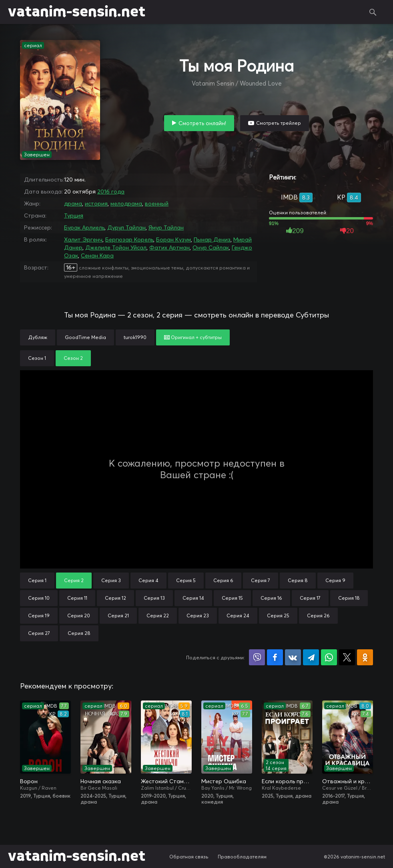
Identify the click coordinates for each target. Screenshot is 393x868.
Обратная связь (189, 857)
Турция (74, 216)
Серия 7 (261, 580)
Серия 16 (271, 598)
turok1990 (135, 337)
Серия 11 (77, 598)
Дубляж (38, 337)
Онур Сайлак (211, 247)
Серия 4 (148, 580)
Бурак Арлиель (84, 227)
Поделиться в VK (293, 657)
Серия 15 (232, 598)
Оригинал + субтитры (193, 337)
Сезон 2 (73, 358)
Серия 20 (79, 616)
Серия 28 (79, 633)
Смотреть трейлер (279, 123)
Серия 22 (158, 616)
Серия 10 (39, 598)
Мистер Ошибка (224, 781)
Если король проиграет (287, 781)
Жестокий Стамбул (166, 781)
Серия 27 (39, 633)
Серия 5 (186, 580)
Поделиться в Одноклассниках (365, 657)
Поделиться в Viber (257, 657)
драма (73, 204)
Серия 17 (310, 598)
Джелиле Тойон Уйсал (116, 247)
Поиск (373, 12)
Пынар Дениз (212, 239)
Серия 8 (298, 580)
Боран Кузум (173, 239)
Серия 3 (111, 580)
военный (157, 204)
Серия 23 (198, 616)
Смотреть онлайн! (202, 123)
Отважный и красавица (348, 781)
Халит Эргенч (83, 239)
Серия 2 (74, 580)
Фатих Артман (169, 247)
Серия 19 (39, 616)
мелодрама (126, 204)
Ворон (29, 781)
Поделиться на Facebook (275, 657)
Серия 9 (335, 580)
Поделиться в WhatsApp (329, 657)
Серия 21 (118, 616)
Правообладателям (242, 857)
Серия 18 (349, 598)
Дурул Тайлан (126, 227)
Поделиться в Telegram (311, 657)
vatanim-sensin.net (77, 12)
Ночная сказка (101, 781)
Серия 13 (154, 598)
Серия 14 (193, 598)
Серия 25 (278, 616)
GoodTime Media (85, 337)
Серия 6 (223, 580)
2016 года (111, 192)
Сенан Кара (97, 255)
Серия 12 (115, 598)
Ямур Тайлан (166, 227)
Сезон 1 (37, 358)
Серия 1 (37, 580)
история (96, 204)
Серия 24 (238, 616)
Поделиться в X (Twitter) (347, 657)
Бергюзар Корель (129, 239)
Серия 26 (318, 616)
